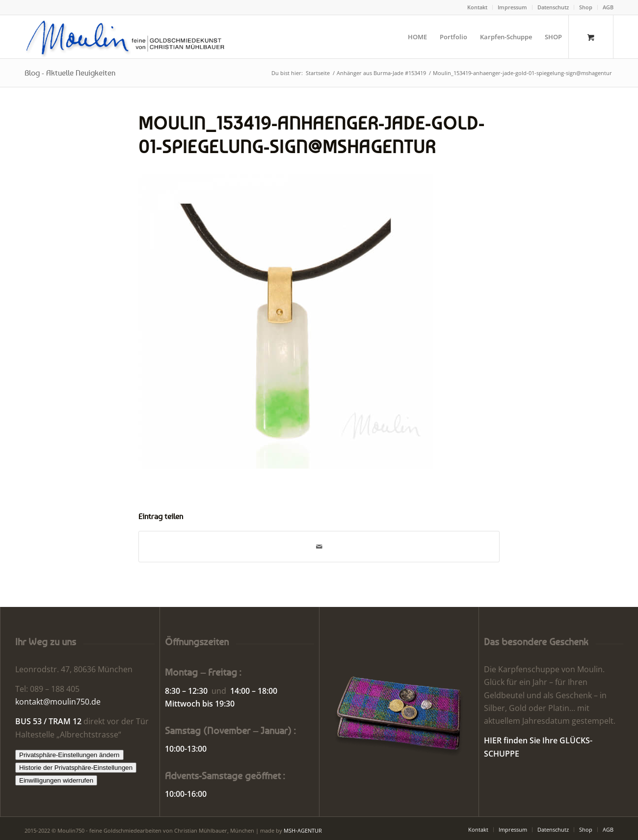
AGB (608, 7)
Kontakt (477, 7)
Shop (586, 7)
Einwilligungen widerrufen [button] (56, 780)
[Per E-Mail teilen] (319, 547)
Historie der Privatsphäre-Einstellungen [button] (76, 768)
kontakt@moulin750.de (58, 702)
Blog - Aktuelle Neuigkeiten (70, 73)
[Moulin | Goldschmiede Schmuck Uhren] (127, 37)
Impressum (512, 7)
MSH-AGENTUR (303, 830)
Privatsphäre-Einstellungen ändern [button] (69, 755)
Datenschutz (553, 7)
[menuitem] (478, 7)
